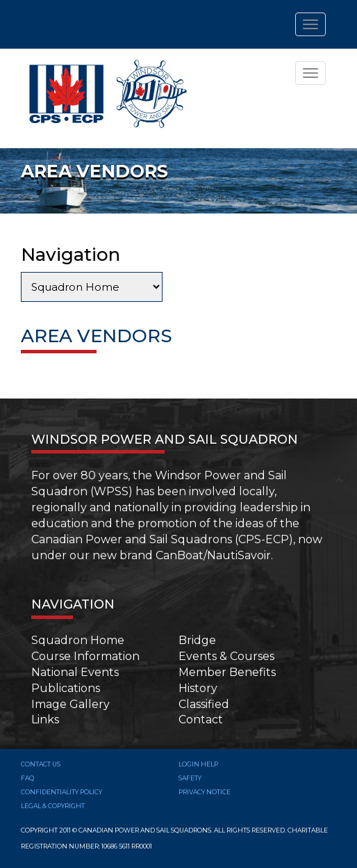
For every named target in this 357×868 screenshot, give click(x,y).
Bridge (197, 640)
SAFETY (190, 778)
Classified (204, 704)
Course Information (85, 656)
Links (45, 720)
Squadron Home (78, 640)
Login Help (198, 764)
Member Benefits (227, 672)
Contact (201, 720)
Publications (66, 688)
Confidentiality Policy (61, 792)
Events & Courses (226, 656)
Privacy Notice (205, 792)
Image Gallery (70, 704)
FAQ (27, 778)
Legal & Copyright (53, 806)
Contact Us (41, 764)
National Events (75, 672)
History (198, 688)
